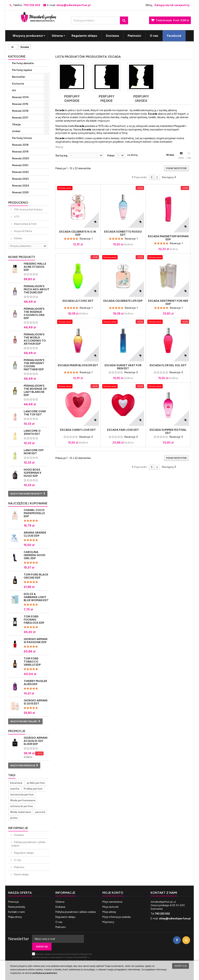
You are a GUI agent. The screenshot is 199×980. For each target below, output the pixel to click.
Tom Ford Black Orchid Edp (36, 576)
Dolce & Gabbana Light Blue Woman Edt (36, 597)
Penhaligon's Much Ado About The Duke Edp (37, 289)
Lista (189, 156)
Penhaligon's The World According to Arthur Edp (35, 339)
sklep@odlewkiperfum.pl (175, 919)
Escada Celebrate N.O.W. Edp (78, 233)
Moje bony (108, 922)
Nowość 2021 (20, 165)
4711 (16, 217)
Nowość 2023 (20, 179)
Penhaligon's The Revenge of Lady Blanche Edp (35, 390)
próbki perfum (36, 783)
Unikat (16, 131)
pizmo (14, 818)
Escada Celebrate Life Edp (123, 301)
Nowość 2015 (20, 104)
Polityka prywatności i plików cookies (28, 844)
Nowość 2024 (21, 186)
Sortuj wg (61, 156)
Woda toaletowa (21, 812)
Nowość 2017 (20, 118)
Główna (57, 36)
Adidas (18, 238)
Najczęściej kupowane (28, 503)
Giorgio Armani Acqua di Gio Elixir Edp (36, 741)
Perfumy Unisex (22, 138)
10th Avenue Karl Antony (28, 210)
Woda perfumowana (23, 800)
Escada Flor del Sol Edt (168, 365)
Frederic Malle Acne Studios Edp (35, 267)
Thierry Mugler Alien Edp (35, 683)
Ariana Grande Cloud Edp (35, 534)
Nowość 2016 (20, 111)
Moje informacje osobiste (117, 917)
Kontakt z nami (17, 912)
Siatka (181, 156)
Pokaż (111, 156)
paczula (40, 812)
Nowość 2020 (21, 158)
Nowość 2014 (20, 97)
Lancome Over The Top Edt (35, 413)
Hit (14, 90)
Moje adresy (109, 912)
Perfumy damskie (23, 63)
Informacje (18, 828)
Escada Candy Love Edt (78, 430)
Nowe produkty (22, 257)
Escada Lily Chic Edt (78, 301)
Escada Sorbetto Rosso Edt (123, 233)
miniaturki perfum (21, 806)
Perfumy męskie (22, 70)
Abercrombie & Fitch (25, 224)
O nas (154, 36)
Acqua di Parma (23, 231)
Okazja (16, 124)
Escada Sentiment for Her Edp (168, 303)
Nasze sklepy (21, 874)
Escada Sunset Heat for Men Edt (123, 367)
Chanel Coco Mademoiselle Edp (34, 513)
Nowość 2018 (20, 145)
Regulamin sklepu (84, 36)
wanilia (15, 789)
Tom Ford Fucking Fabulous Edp (34, 620)
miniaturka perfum (22, 795)
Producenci (18, 203)
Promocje (17, 731)
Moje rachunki (110, 907)
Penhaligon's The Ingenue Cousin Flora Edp (34, 313)
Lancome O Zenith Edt (32, 432)
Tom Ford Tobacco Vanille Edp (32, 662)
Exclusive (18, 84)
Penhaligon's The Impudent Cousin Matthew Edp (34, 365)
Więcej (59, 147)
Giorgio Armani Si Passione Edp (36, 641)
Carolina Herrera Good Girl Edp (34, 555)
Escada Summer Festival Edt (168, 432)
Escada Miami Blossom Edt (78, 365)
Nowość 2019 (20, 152)
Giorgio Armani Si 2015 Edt (36, 702)
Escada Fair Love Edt (123, 430)
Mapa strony (15, 917)
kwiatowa (16, 783)
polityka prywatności (45, 973)
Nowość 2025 (20, 192)
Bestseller (19, 77)
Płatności (134, 36)
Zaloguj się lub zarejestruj (172, 5)
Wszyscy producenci (28, 36)
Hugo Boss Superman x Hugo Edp (33, 473)
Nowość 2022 (20, 172)
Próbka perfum (33, 789)
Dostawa (112, 36)
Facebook (174, 36)
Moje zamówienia (112, 902)
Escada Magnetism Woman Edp (168, 238)
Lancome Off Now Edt (34, 452)
